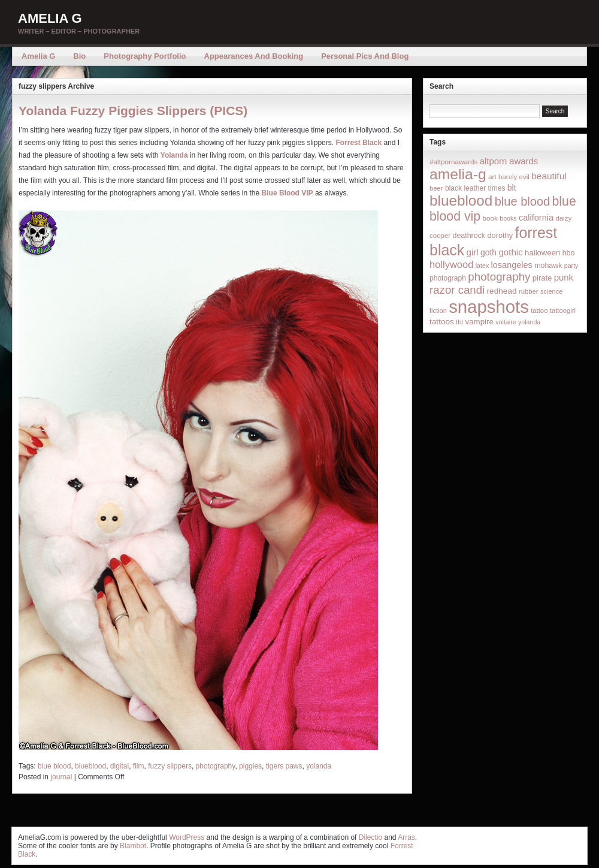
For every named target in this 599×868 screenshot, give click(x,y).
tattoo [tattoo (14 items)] (539, 311)
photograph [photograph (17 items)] (448, 278)
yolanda (319, 766)
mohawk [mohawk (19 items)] (548, 266)
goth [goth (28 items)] (488, 252)
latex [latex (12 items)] (482, 266)
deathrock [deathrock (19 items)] (469, 236)
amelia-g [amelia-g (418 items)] (458, 174)
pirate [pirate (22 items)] (542, 278)
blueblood (90, 766)
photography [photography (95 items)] (499, 277)
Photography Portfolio (145, 56)
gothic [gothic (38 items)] (510, 252)
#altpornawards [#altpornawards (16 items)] (453, 162)
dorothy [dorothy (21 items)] (500, 235)
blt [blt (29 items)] (512, 188)
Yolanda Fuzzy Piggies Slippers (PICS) (133, 111)
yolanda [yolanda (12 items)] (529, 322)
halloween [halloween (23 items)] (542, 253)
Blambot (133, 846)
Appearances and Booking (254, 56)
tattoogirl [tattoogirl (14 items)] (563, 311)
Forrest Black (359, 143)
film (139, 766)
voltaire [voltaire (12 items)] (506, 322)
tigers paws (284, 766)
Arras (406, 837)
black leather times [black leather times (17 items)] (475, 188)
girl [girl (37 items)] (473, 252)
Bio (79, 56)
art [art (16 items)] (492, 177)
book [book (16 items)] (490, 218)
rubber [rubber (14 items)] (529, 291)
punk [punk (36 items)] (564, 277)
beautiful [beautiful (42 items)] (549, 176)
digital (120, 766)
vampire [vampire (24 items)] (479, 322)
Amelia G (50, 18)
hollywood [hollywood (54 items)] (451, 264)
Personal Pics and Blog (365, 56)
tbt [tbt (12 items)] (459, 322)
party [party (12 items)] (571, 266)
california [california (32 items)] (536, 218)
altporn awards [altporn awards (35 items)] (509, 161)
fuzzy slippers (170, 766)
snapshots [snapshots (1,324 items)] (489, 307)
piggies (250, 766)
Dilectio (370, 837)
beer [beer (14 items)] (436, 188)
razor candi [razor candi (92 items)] (457, 290)
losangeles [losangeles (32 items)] (512, 265)
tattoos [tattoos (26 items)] (442, 322)
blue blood (54, 766)
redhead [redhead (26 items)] (502, 291)
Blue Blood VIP (288, 193)
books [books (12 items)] (508, 218)
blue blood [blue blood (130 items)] (522, 201)
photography (216, 766)
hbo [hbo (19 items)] (569, 253)
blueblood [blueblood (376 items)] (461, 201)
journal (61, 777)
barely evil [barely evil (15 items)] (514, 177)
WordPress (187, 837)
